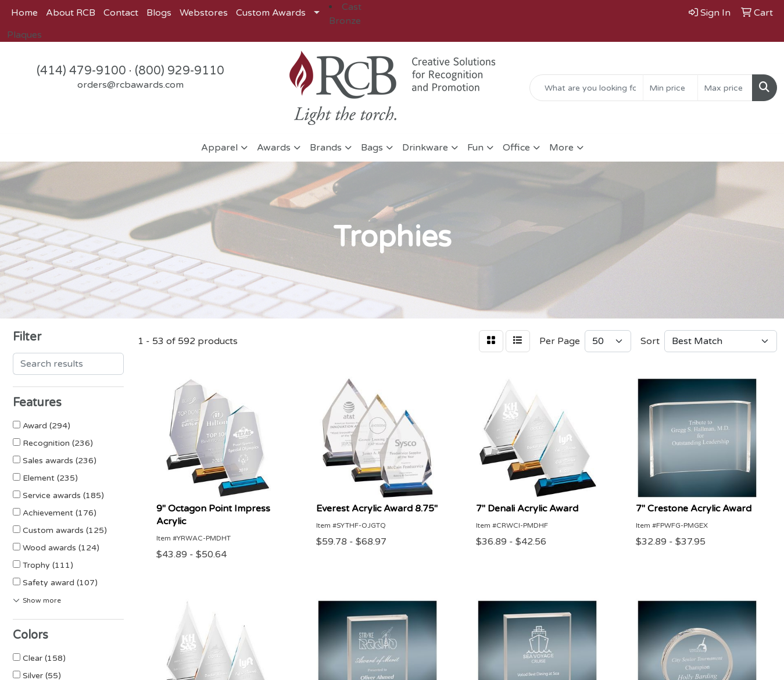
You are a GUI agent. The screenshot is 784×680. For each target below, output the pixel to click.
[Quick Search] (586, 88)
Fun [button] (475, 148)
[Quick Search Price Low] (670, 88)
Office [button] (516, 148)
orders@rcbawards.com (130, 85)
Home (24, 13)
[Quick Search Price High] (725, 88)
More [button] (561, 148)
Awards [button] (274, 148)
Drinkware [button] (425, 148)
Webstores (204, 13)
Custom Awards (271, 13)
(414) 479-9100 (81, 71)
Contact (121, 13)
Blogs (159, 13)
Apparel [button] (219, 148)
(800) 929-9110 (180, 71)
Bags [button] (372, 148)
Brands (326, 148)
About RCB (71, 13)
